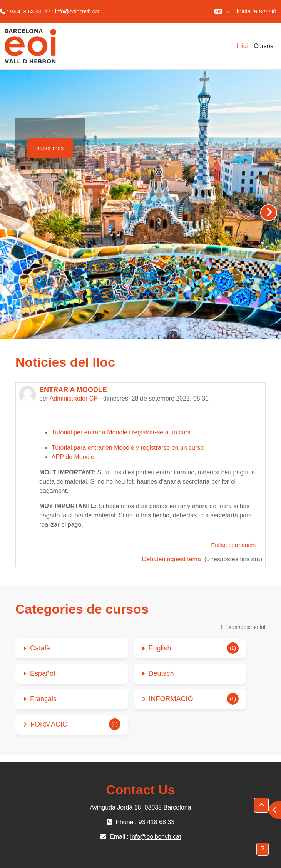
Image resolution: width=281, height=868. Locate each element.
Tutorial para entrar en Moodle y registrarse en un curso (128, 448)
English (160, 648)
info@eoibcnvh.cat (77, 12)
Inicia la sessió (256, 11)
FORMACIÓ (49, 724)
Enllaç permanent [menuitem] (233, 545)
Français (43, 699)
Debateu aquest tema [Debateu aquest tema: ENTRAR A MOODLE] (172, 559)
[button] (222, 12)
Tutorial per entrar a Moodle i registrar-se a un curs (121, 432)
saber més (50, 148)
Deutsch (161, 673)
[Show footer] (263, 849)
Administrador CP (74, 398)
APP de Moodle (73, 457)
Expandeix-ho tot (245, 627)
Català (40, 648)
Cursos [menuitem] (263, 46)
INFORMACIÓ (171, 699)
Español (43, 673)
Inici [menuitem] (242, 46)
